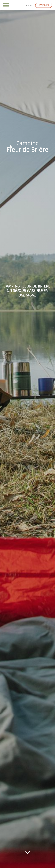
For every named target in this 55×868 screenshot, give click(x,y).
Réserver (44, 5)
